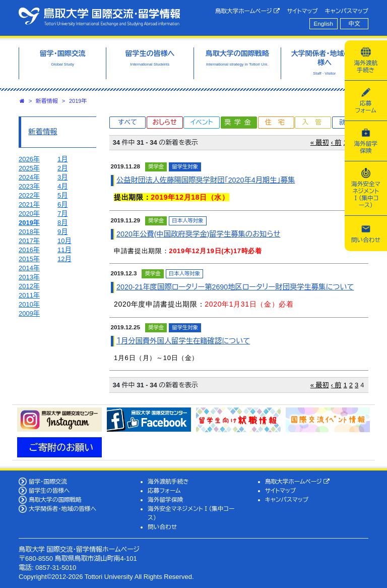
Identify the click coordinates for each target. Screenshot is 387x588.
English (324, 23)
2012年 (29, 286)
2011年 (29, 295)
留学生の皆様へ (49, 490)
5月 (62, 195)
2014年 (29, 268)
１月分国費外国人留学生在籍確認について (183, 341)
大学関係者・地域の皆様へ (62, 509)
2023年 (29, 186)
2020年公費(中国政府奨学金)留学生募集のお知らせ (198, 234)
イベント (202, 122)
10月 (64, 241)
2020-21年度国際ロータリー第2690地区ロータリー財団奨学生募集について (235, 287)
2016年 (29, 250)
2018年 (29, 232)
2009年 (29, 313)
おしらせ (164, 122)
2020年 (29, 214)
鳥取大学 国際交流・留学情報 (99, 17)
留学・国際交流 (48, 481)
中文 (354, 23)
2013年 (29, 277)
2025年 (29, 168)
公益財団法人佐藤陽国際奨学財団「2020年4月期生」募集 (206, 180)
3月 (62, 177)
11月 (64, 250)
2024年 (29, 177)
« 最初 (320, 142)
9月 (62, 232)
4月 (62, 186)
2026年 (29, 159)
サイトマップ (302, 11)
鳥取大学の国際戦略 (55, 499)
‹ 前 (336, 142)
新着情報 (47, 101)
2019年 (78, 101)
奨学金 (240, 122)
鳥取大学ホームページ (248, 11)
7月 (62, 214)
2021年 (29, 204)
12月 (64, 259)
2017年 (29, 241)
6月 (62, 204)
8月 (62, 223)
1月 (62, 159)
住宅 (278, 122)
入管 (315, 122)
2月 (62, 168)
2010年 (29, 304)
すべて (127, 122)
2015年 (29, 259)
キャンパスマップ (347, 11)
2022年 (29, 195)
